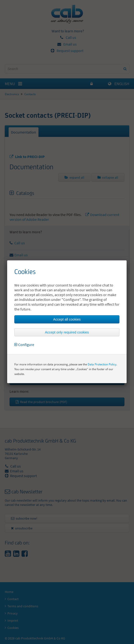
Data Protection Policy (102, 364)
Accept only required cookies (67, 332)
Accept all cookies (67, 319)
